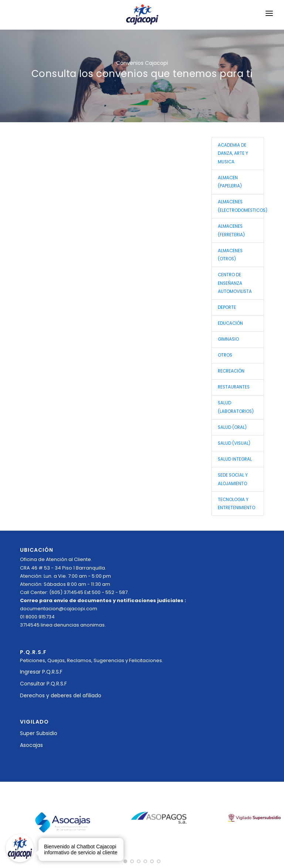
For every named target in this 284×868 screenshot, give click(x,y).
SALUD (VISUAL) (234, 443)
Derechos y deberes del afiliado (61, 695)
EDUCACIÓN (230, 323)
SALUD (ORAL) (232, 427)
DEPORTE (227, 307)
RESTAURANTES (234, 387)
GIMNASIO (228, 339)
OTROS (225, 355)
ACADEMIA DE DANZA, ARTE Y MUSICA (233, 153)
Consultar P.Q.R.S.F (43, 684)
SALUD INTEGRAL (235, 459)
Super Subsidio (39, 733)
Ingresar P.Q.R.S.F (41, 672)
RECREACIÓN (231, 371)
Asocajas (31, 745)
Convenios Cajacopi (142, 63)
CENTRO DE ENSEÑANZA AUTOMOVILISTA (235, 283)
